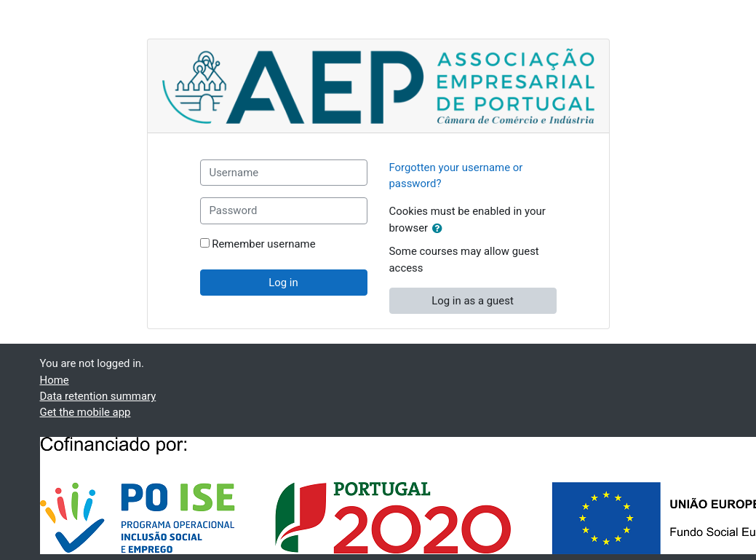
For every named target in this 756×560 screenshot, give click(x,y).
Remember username (263, 244)
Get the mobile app (85, 412)
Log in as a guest (473, 301)
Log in (283, 283)
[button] (440, 229)
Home (55, 380)
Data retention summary (98, 396)
